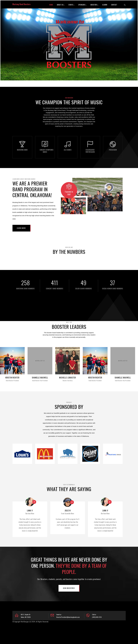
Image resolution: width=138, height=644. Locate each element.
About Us (61, 5)
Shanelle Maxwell (40, 378)
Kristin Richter (12, 378)
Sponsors (82, 5)
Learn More (21, 228)
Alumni (105, 5)
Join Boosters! (69, 588)
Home (51, 5)
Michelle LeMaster (68, 378)
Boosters (94, 5)
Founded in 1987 (69, 193)
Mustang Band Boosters (22, 4)
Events (71, 5)
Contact (114, 5)
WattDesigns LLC (26, 622)
